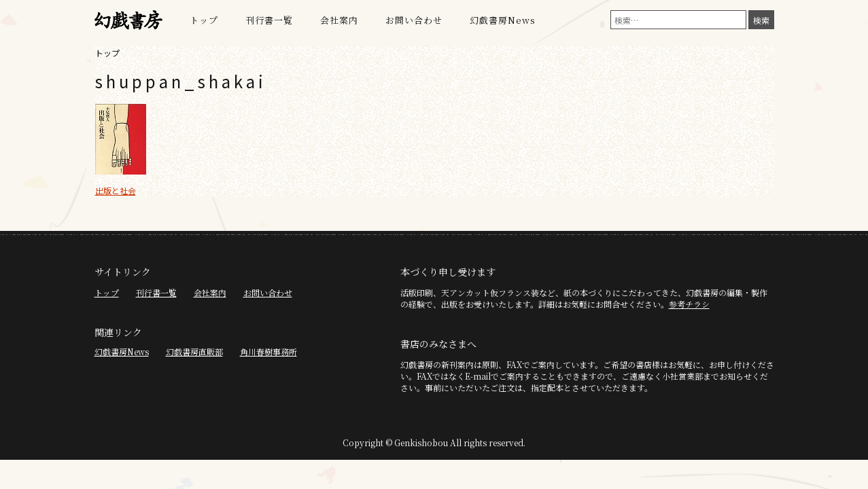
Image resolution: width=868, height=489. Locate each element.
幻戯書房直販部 (194, 351)
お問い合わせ (414, 20)
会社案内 (339, 20)
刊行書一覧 (269, 20)
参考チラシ (689, 304)
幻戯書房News (503, 20)
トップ (204, 20)
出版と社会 (116, 191)
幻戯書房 (128, 20)
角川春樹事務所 (268, 351)
